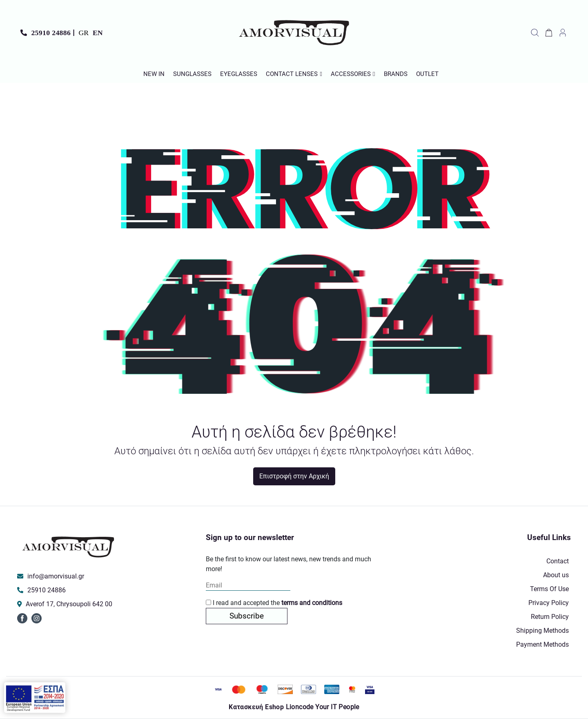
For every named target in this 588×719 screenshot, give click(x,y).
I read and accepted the (274, 603)
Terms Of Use (549, 589)
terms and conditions (312, 603)
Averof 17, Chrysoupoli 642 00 (69, 604)
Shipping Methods (542, 631)
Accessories (351, 74)
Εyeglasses (239, 74)
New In (154, 74)
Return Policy (550, 617)
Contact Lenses (292, 74)
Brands (396, 74)
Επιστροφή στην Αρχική (294, 476)
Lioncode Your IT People (323, 707)
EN (98, 33)
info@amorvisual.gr (56, 576)
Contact (558, 561)
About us (556, 575)
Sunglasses (192, 74)
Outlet (427, 74)
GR (84, 33)
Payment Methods (542, 644)
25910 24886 (51, 33)
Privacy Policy (549, 603)
